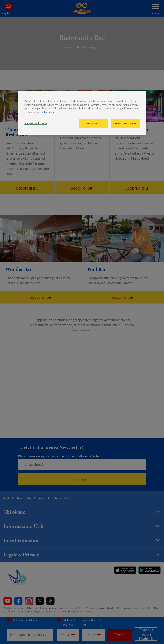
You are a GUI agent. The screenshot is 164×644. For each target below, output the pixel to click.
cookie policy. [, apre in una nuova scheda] (47, 112)
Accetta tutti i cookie (125, 124)
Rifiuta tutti (93, 124)
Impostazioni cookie (36, 123)
